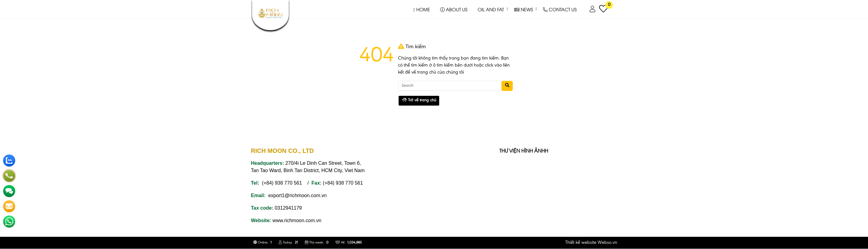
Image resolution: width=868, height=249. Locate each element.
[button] (593, 9)
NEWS (524, 9)
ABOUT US (454, 9)
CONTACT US (560, 9)
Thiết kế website (581, 243)
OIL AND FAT (491, 9)
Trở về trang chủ (419, 100)
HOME (421, 9)
